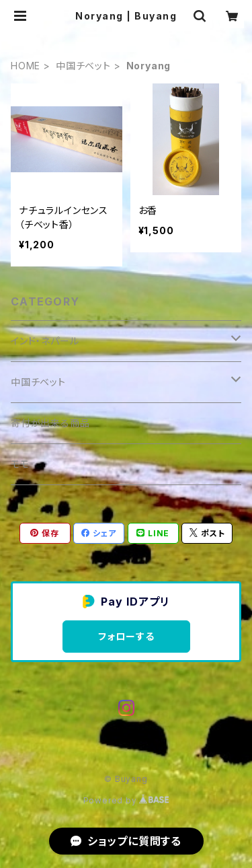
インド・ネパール (45, 341)
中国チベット (83, 66)
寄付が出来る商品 (50, 423)
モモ (20, 464)
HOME (26, 66)
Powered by (126, 800)
